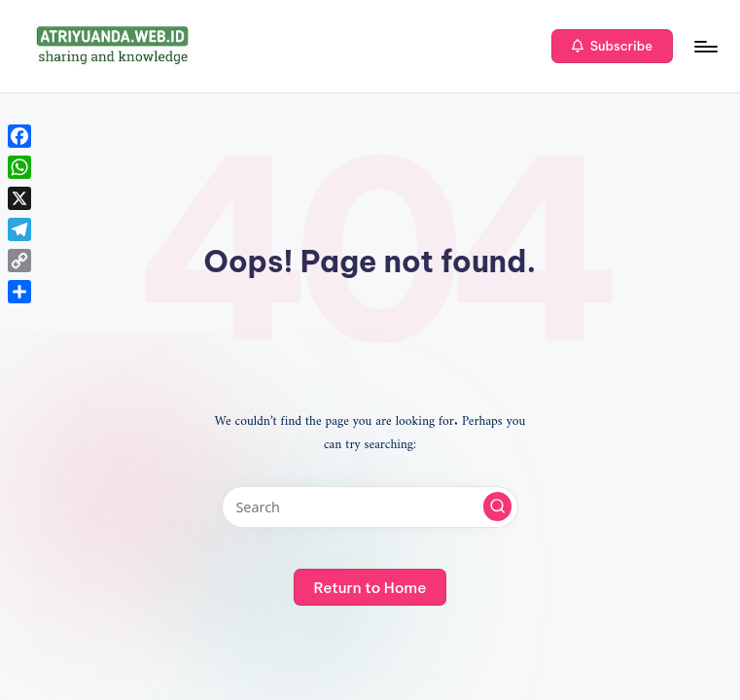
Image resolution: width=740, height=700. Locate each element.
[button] (612, 47)
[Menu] (705, 47)
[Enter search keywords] (370, 507)
